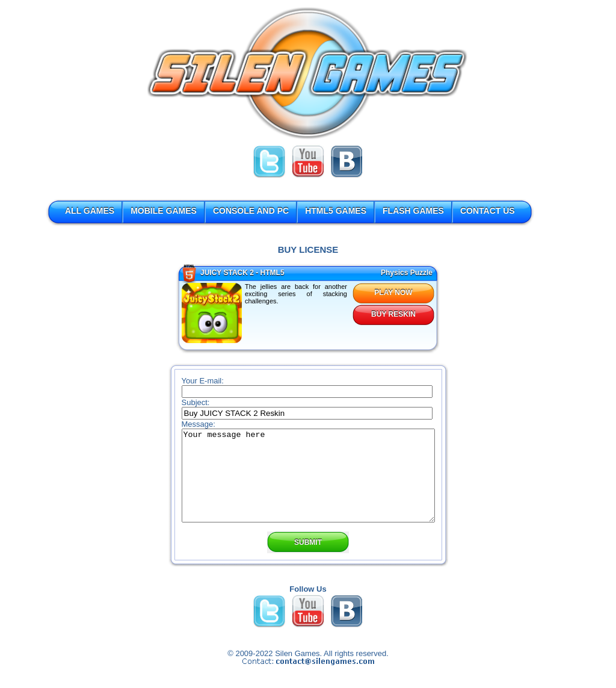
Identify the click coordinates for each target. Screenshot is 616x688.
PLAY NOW (393, 293)
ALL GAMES (90, 211)
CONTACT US (488, 211)
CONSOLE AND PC (251, 211)
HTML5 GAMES (336, 211)
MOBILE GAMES (164, 211)
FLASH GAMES (413, 211)
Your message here (308, 485)
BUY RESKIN (393, 314)
